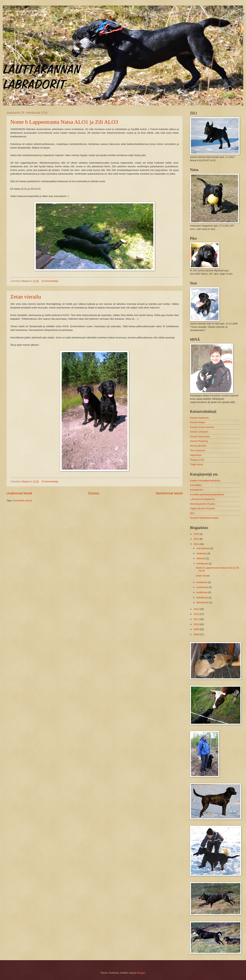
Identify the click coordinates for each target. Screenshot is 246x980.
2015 (197, 539)
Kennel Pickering (199, 441)
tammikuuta (203, 602)
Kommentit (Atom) (22, 501)
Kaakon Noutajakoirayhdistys (205, 481)
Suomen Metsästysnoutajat (204, 518)
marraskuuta (203, 548)
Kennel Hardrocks (199, 418)
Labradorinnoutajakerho (202, 499)
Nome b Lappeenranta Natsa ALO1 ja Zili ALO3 (64, 122)
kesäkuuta (202, 582)
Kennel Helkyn (198, 422)
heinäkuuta (203, 564)
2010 (197, 624)
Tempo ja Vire (197, 460)
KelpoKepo (196, 455)
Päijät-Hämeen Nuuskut (202, 508)
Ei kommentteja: (51, 281)
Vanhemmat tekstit (169, 493)
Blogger (141, 973)
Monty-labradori (198, 446)
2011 (197, 619)
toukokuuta (203, 587)
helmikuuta (202, 597)
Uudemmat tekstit (19, 493)
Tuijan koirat (196, 464)
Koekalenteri (197, 490)
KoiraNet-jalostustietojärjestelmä (207, 494)
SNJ (192, 513)
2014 (197, 544)
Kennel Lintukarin (199, 432)
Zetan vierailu (26, 297)
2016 (197, 534)
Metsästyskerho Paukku (203, 504)
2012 (197, 614)
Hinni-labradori (198, 450)
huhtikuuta (202, 592)
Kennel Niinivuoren (200, 436)
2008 (197, 634)
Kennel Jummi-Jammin (202, 427)
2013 (197, 609)
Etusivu (94, 493)
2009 (197, 629)
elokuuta (201, 558)
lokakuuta (202, 553)
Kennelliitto (196, 485)
